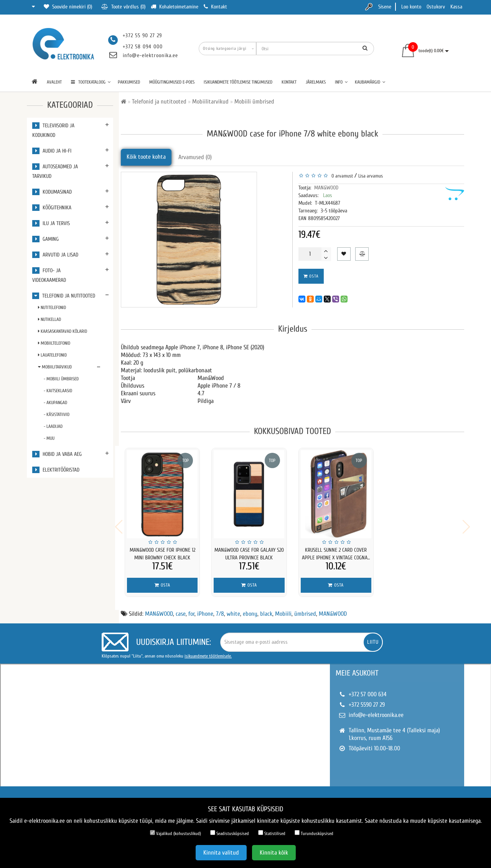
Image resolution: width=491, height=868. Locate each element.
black (266, 609)
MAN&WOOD (326, 188)
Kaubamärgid (370, 82)
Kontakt (289, 82)
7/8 (220, 609)
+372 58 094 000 (143, 47)
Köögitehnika (52, 208)
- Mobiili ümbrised (61, 379)
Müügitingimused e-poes (172, 82)
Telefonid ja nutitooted (64, 296)
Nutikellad (49, 319)
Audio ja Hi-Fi (52, 151)
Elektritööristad (56, 470)
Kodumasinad (52, 192)
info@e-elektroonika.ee (150, 55)
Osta (311, 276)
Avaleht (54, 82)
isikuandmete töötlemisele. (208, 651)
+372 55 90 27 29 (142, 35)
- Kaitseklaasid (58, 391)
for (191, 609)
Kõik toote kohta (146, 157)
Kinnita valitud (221, 853)
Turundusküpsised (314, 833)
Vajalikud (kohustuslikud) (175, 833)
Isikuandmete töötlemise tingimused (238, 82)
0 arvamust (341, 176)
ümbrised (305, 609)
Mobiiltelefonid (54, 343)
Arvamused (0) (195, 157)
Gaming (45, 239)
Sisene (385, 7)
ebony (250, 609)
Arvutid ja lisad (55, 255)
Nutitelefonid (52, 307)
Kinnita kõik (274, 853)
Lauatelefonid (52, 355)
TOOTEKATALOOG (91, 82)
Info (341, 82)
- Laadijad (53, 426)
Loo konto (411, 7)
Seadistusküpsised (230, 833)
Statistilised (272, 833)
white (233, 609)
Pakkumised (129, 82)
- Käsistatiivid (57, 414)
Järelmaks (316, 82)
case (181, 609)
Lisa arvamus (371, 176)
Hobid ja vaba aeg (57, 454)
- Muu (49, 438)
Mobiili (283, 609)
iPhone (205, 609)
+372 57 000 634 (368, 689)
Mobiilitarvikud (55, 367)
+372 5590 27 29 (367, 700)
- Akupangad (55, 403)
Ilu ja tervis (51, 223)
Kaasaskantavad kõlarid (63, 331)
